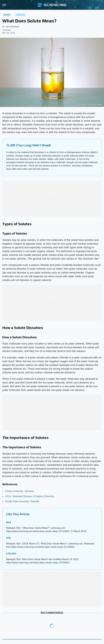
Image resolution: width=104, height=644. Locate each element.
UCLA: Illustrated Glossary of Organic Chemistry (30, 496)
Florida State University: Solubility (22, 501)
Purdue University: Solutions (20, 491)
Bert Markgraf (12, 27)
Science (7, 15)
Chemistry (20, 15)
